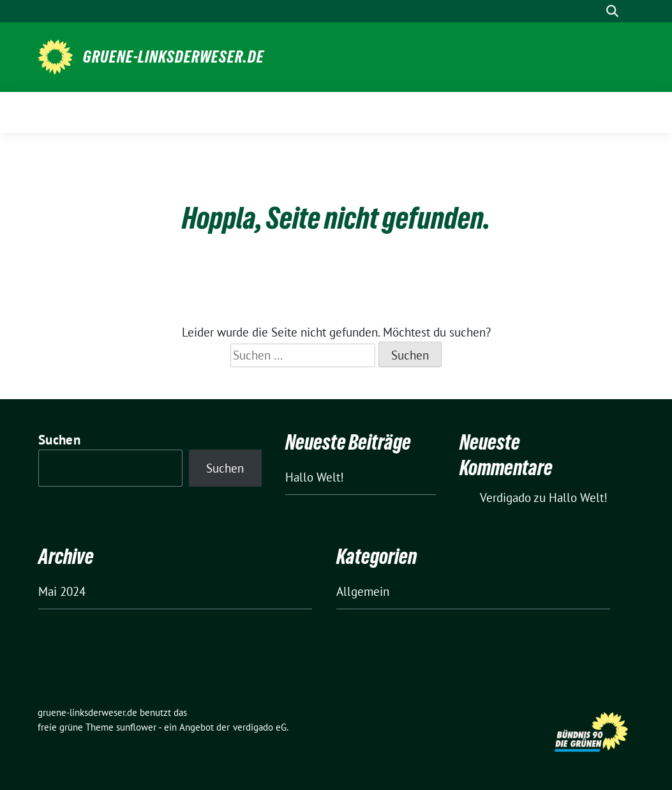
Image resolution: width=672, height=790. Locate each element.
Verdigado (505, 498)
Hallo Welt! (315, 477)
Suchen (59, 440)
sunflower (136, 727)
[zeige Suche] (612, 11)
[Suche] (594, 11)
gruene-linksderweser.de (174, 57)
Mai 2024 (62, 591)
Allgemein (363, 591)
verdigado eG (260, 727)
